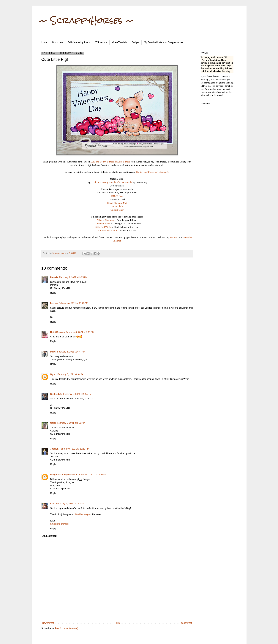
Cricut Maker (117, 210)
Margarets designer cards (64, 475)
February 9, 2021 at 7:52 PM (70, 504)
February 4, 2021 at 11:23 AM (74, 303)
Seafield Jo (56, 394)
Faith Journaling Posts (79, 42)
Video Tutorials (119, 42)
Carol (53, 423)
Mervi (53, 352)
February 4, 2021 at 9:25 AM (73, 277)
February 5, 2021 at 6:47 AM (71, 352)
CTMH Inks (117, 196)
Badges (135, 42)
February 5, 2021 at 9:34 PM (77, 394)
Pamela (54, 277)
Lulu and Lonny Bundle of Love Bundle (110, 162)
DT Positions (101, 42)
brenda (54, 303)
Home (45, 42)
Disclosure (58, 42)
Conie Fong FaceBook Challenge (152, 172)
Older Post (187, 623)
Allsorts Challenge (106, 220)
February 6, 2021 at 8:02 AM (71, 423)
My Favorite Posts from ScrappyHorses (164, 42)
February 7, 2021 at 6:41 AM (93, 475)
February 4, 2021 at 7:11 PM (80, 332)
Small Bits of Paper (60, 524)
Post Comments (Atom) (67, 628)
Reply (53, 293)
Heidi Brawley (58, 332)
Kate (53, 504)
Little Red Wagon (104, 227)
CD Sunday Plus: (101, 224)
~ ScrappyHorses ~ (86, 20)
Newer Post (48, 623)
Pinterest (174, 237)
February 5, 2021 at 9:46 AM (71, 374)
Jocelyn (55, 449)
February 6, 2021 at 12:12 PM (74, 449)
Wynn (53, 374)
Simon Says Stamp (108, 230)
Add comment (50, 536)
